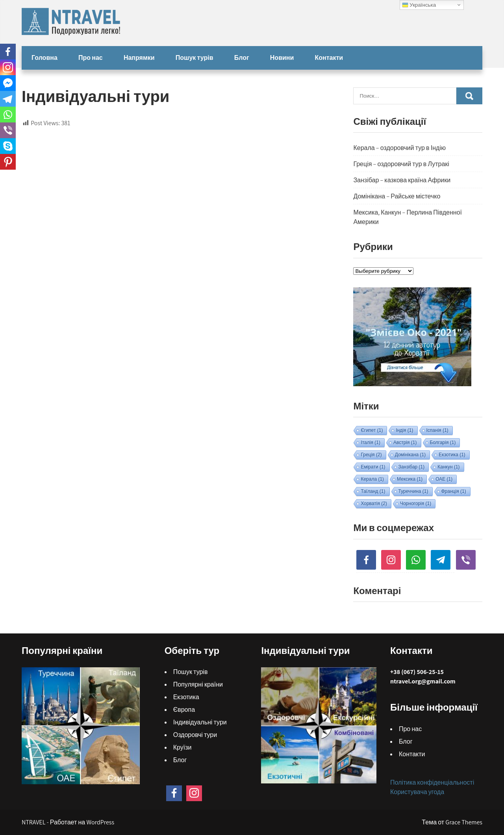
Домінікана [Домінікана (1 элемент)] (410, 455)
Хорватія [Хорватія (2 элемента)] (374, 504)
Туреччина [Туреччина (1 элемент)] (413, 491)
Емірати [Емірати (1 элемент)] (373, 467)
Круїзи (183, 747)
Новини (282, 58)
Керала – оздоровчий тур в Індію (399, 148)
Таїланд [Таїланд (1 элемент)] (373, 491)
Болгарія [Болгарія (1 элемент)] (443, 442)
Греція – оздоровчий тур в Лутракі (401, 164)
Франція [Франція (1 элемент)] (454, 491)
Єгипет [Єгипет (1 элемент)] (372, 430)
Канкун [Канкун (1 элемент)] (448, 467)
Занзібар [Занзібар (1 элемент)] (412, 467)
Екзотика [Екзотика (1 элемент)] (452, 455)
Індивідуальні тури (200, 722)
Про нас (91, 58)
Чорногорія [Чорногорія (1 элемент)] (416, 504)
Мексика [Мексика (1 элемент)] (410, 479)
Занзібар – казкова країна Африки (402, 180)
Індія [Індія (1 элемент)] (404, 430)
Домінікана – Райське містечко (397, 196)
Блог (242, 58)
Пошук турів (195, 58)
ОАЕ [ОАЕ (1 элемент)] (444, 479)
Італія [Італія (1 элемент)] (371, 442)
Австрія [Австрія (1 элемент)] (405, 442)
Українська (419, 5)
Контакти (329, 58)
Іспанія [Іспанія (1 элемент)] (437, 430)
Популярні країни (198, 684)
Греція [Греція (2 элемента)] (371, 455)
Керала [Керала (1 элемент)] (372, 479)
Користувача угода (417, 792)
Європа (184, 710)
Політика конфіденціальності (432, 782)
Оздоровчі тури (195, 735)
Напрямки (139, 58)
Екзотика (186, 697)
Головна (44, 58)
